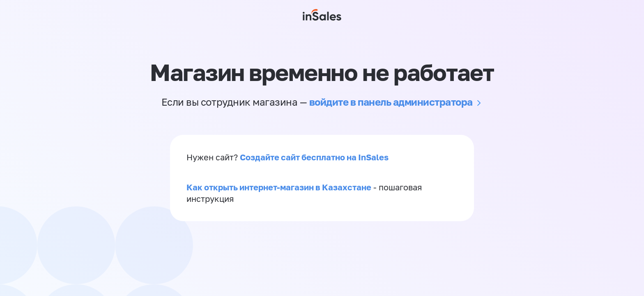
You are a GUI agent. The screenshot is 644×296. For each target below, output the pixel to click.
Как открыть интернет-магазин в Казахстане (279, 187)
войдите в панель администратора (391, 102)
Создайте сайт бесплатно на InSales (314, 157)
